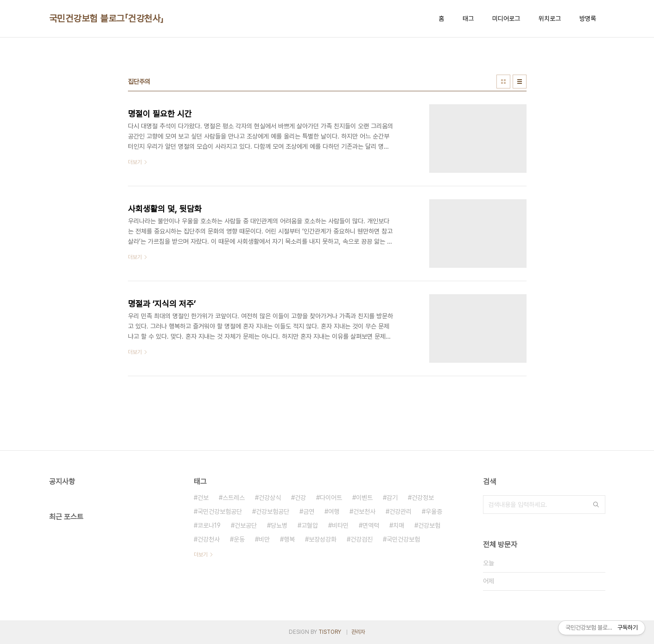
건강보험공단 (273, 511)
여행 (334, 511)
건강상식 (270, 498)
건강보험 (429, 525)
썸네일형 (503, 82)
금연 (309, 511)
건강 (300, 498)
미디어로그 (506, 19)
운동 (239, 539)
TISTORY (330, 632)
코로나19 (209, 525)
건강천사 (209, 539)
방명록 (588, 19)
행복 (289, 539)
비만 (264, 539)
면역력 (371, 525)
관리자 (358, 632)
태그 (468, 19)
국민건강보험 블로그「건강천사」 (107, 19)
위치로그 (550, 19)
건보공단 (246, 525)
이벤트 (364, 498)
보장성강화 (323, 539)
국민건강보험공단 (220, 511)
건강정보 (423, 498)
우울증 (434, 511)
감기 (392, 498)
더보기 (201, 555)
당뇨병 (279, 525)
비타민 (340, 525)
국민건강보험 (403, 539)
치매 (399, 525)
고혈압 (310, 525)
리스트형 (520, 82)
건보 (203, 498)
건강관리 (400, 511)
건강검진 (362, 539)
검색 (596, 505)
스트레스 (234, 498)
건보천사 (364, 511)
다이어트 (331, 498)
